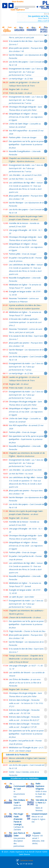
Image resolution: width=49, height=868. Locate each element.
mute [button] (39, 7)
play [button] (5, 6)
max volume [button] (48, 7)
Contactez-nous (26, 860)
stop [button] (11, 6)
